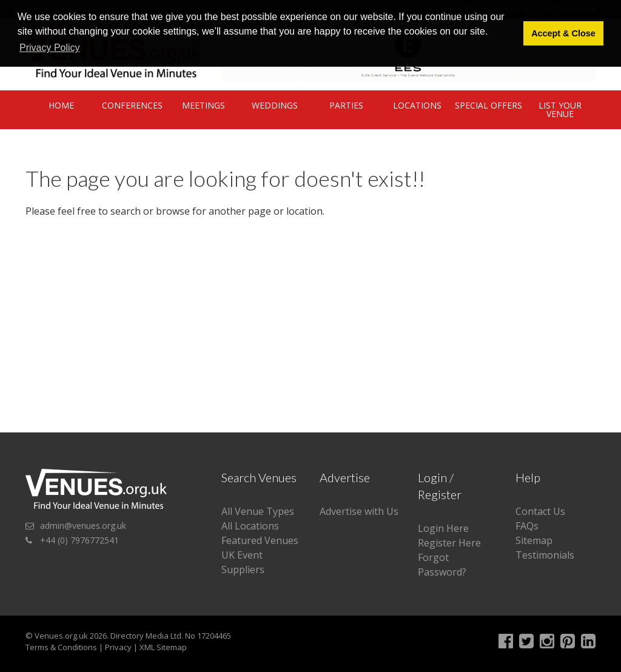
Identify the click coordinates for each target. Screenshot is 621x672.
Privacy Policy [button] (50, 48)
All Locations (250, 526)
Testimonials (545, 555)
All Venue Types (258, 511)
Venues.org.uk (61, 636)
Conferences (132, 105)
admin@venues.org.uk (83, 526)
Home (61, 105)
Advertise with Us (359, 511)
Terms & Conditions (61, 647)
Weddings (275, 105)
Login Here (443, 528)
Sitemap (534, 540)
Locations (417, 105)
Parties (346, 105)
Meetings (203, 105)
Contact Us (540, 511)
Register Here (449, 543)
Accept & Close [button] (563, 33)
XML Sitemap (163, 647)
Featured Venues (260, 540)
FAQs (527, 526)
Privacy (118, 647)
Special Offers (488, 105)
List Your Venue (560, 109)
